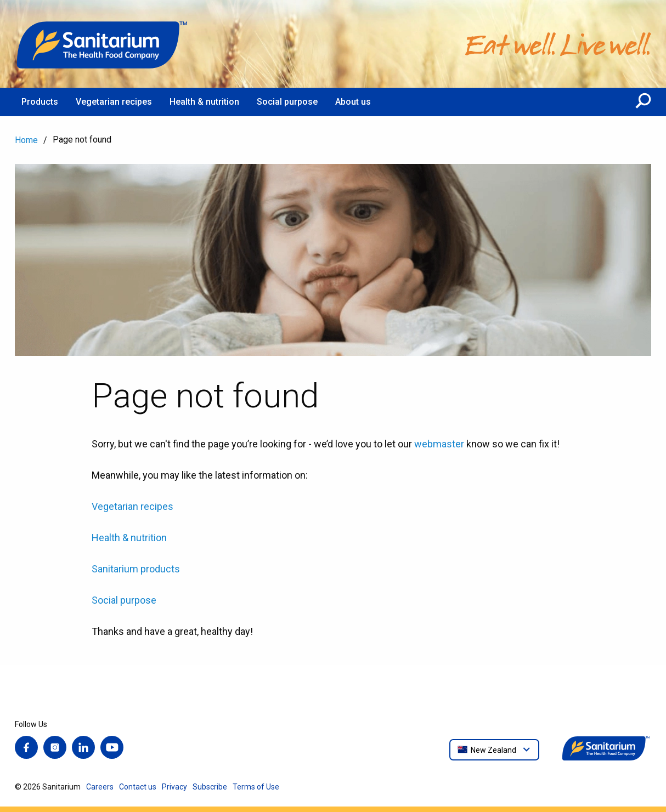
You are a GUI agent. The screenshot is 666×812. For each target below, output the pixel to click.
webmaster (439, 444)
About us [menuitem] (353, 102)
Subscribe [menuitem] (210, 787)
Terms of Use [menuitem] (256, 787)
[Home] (103, 44)
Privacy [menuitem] (174, 787)
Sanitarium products (136, 569)
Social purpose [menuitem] (287, 102)
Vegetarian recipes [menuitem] (114, 102)
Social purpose (124, 600)
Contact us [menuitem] (138, 787)
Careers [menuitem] (100, 787)
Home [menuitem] (26, 140)
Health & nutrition (129, 538)
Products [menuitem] (40, 102)
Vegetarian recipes (132, 506)
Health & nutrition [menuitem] (204, 102)
